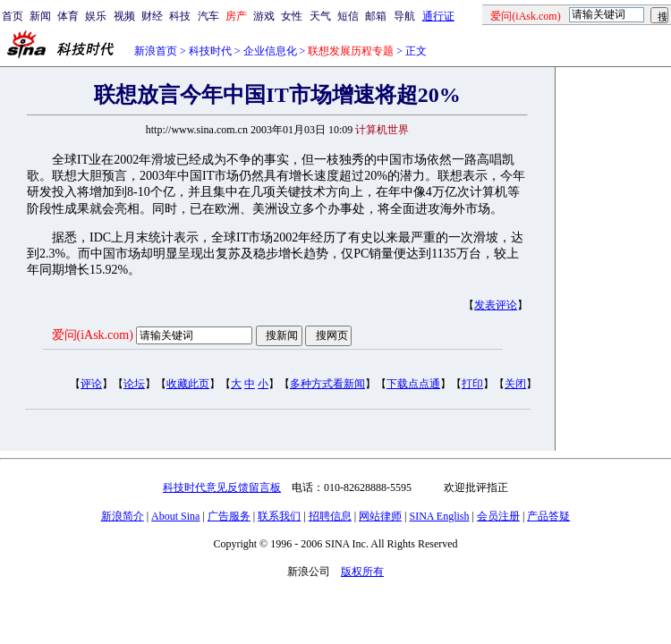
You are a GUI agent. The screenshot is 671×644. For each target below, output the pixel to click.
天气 (320, 16)
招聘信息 (330, 516)
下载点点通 (413, 384)
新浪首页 (156, 51)
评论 (91, 384)
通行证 (438, 16)
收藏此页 (188, 384)
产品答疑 (548, 516)
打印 (472, 384)
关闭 (515, 384)
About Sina (175, 516)
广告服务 (229, 516)
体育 (68, 16)
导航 (404, 16)
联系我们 (279, 516)
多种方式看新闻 (327, 384)
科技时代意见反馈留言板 (222, 487)
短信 (348, 16)
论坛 (134, 384)
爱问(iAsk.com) (93, 335)
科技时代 (210, 51)
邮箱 (376, 16)
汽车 (208, 16)
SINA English (439, 516)
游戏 (264, 16)
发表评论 (496, 305)
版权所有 (362, 572)
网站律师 (380, 516)
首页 (13, 16)
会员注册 (498, 516)
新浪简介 (123, 516)
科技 (180, 16)
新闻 (40, 16)
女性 (292, 16)
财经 (152, 16)
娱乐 (96, 16)
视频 (124, 16)
